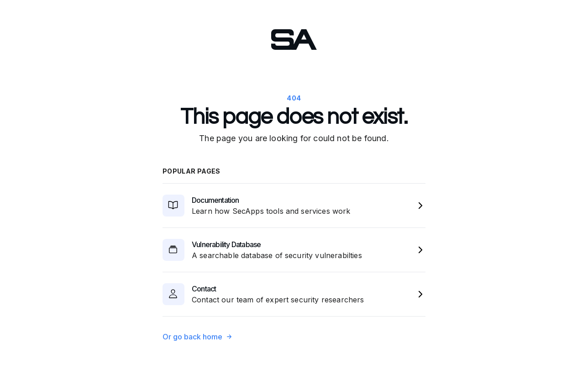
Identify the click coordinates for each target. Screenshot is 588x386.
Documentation (215, 200)
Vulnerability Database (226, 244)
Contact (204, 289)
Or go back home (197, 337)
